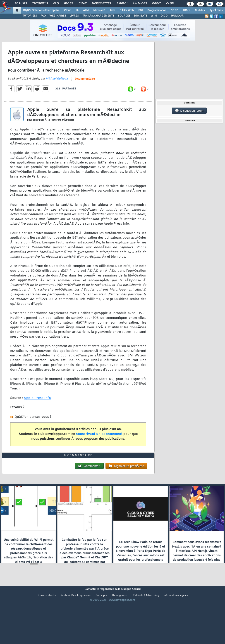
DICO (164, 16)
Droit (156, 4)
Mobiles (200, 10)
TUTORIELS (30, 16)
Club (170, 4)
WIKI (154, 16)
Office (187, 10)
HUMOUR (177, 16)
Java (112, 10)
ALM (86, 10)
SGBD (175, 10)
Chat (83, 4)
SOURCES (124, 16)
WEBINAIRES (58, 16)
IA (77, 10)
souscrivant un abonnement (99, 442)
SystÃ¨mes (216, 10)
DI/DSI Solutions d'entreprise (41, 10)
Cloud (68, 10)
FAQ (56, 4)
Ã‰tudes (140, 4)
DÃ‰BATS (141, 16)
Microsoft (99, 10)
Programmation (157, 10)
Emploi (122, 4)
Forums (21, 4)
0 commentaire (85, 87)
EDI (141, 10)
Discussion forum (189, 111)
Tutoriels (40, 4)
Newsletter (102, 4)
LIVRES (74, 16)
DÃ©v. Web (127, 10)
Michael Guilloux (57, 87)
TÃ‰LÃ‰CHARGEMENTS (98, 16)
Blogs (69, 4)
